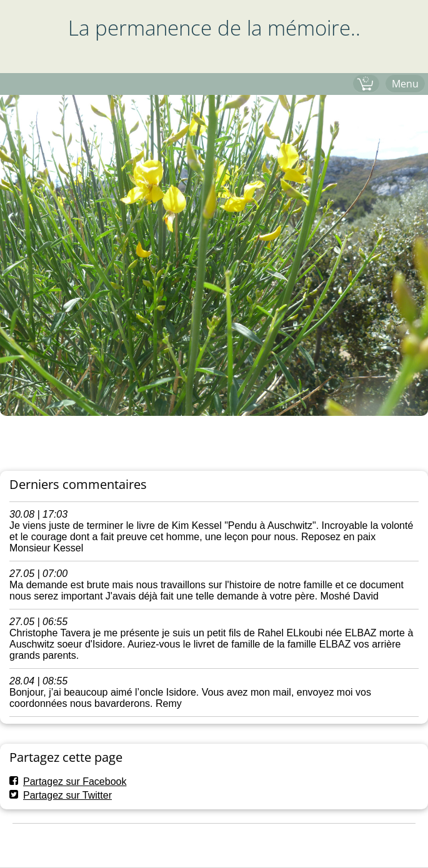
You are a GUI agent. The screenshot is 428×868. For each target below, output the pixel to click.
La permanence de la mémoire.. (214, 28)
